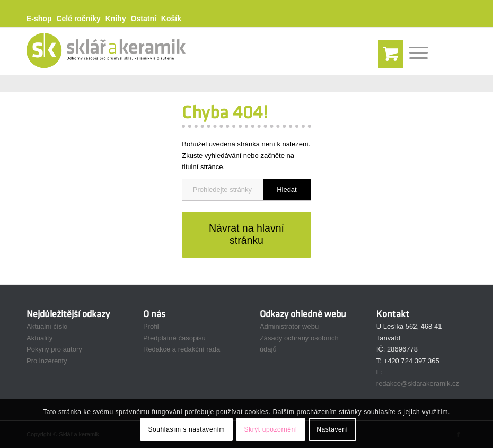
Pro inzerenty (47, 361)
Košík (171, 19)
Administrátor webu (289, 326)
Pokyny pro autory (54, 349)
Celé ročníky (78, 19)
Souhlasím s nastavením (186, 429)
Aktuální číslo (47, 326)
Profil (151, 326)
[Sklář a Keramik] (106, 51)
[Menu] (413, 51)
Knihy (116, 19)
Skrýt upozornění (270, 429)
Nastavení (332, 429)
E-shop (39, 19)
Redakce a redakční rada (182, 349)
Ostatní (144, 19)
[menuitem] (41, 19)
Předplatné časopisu (174, 338)
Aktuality (39, 338)
